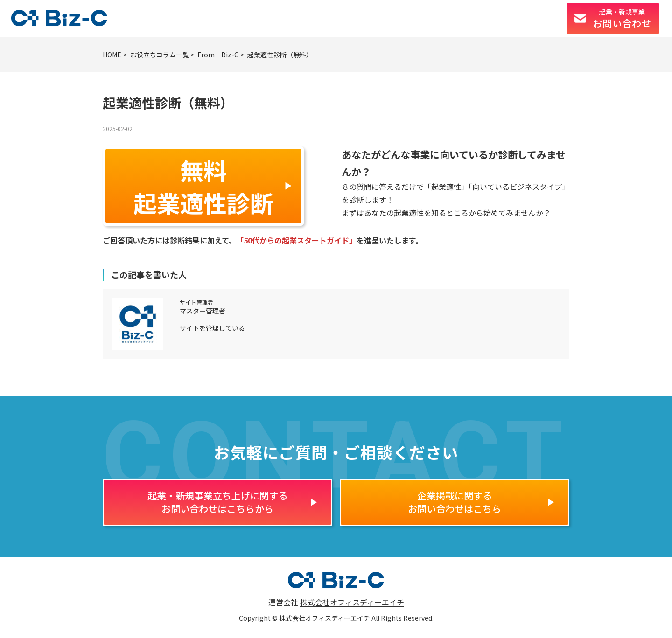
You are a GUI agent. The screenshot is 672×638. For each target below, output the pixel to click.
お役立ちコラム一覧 (160, 55)
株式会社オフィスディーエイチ (352, 602)
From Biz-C (218, 55)
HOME (112, 55)
